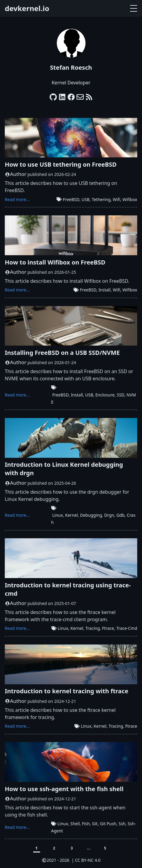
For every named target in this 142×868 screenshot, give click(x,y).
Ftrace (108, 628)
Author (18, 174)
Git (95, 824)
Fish (86, 824)
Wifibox (130, 199)
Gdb (120, 515)
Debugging (91, 515)
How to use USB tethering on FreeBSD (61, 164)
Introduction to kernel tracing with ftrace (67, 691)
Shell (75, 824)
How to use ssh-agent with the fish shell (64, 789)
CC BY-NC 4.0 (88, 860)
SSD (120, 395)
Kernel (72, 515)
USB (86, 199)
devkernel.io (27, 8)
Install (105, 290)
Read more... (17, 199)
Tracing (93, 628)
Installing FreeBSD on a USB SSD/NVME (62, 353)
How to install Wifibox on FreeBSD (55, 262)
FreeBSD (71, 199)
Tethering (101, 199)
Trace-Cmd (127, 628)
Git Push (108, 824)
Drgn (109, 515)
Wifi (116, 199)
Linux (58, 515)
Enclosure (105, 395)
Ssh (122, 824)
